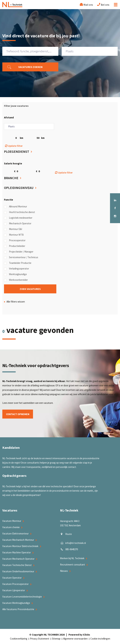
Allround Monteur (15, 207)
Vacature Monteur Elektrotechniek (20, 546)
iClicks (86, 635)
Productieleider (15, 246)
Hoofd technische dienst (19, 212)
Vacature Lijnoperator (14, 590)
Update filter (14, 146)
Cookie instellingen (100, 639)
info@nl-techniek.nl (76, 543)
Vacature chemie (11, 527)
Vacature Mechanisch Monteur (18, 540)
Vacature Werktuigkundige (16, 603)
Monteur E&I (13, 229)
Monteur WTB (14, 235)
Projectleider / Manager (19, 252)
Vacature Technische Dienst (17, 565)
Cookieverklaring (19, 639)
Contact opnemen (18, 414)
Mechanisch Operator (18, 223)
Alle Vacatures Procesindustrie (18, 609)
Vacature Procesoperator (15, 584)
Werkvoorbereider (16, 280)
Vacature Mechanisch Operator (18, 559)
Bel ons (105, 5)
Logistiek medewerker (18, 218)
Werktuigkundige (15, 274)
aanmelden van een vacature (38, 403)
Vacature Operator (12, 578)
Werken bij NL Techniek (72, 558)
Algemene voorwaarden (75, 639)
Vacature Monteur (12, 521)
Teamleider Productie (18, 263)
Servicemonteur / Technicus (21, 257)
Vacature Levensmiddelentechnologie (22, 597)
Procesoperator (15, 240)
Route (69, 534)
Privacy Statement (40, 639)
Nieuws (64, 571)
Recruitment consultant (72, 565)
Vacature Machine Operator (17, 552)
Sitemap (56, 639)
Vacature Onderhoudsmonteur (18, 571)
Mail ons (88, 5)
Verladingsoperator (16, 269)
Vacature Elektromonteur (15, 534)
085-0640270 (72, 549)
